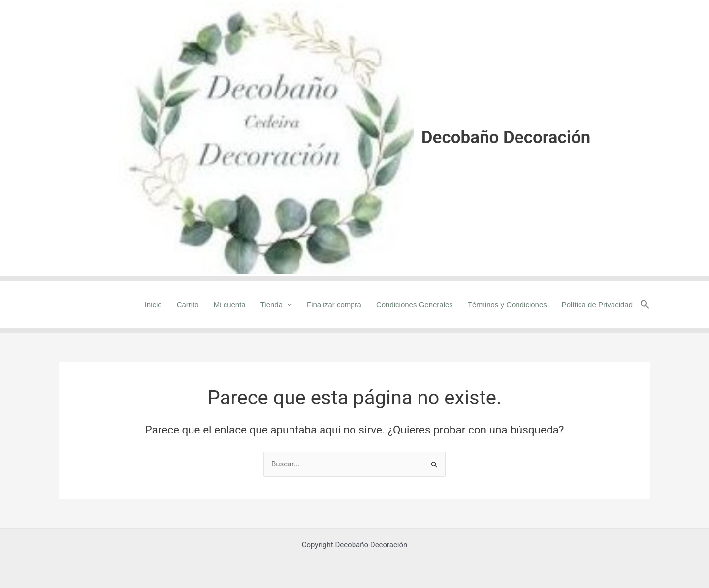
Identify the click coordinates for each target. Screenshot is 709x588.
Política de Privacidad (597, 304)
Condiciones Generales (415, 304)
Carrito (188, 304)
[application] (287, 305)
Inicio (153, 304)
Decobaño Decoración (506, 138)
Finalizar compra (334, 304)
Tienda (276, 305)
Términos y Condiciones (507, 304)
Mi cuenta (230, 304)
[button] (645, 305)
